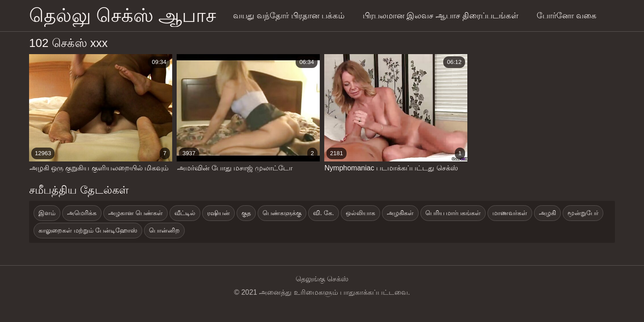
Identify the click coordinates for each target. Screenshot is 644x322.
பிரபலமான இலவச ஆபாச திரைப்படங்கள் (441, 16)
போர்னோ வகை (567, 16)
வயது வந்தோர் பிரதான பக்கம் (289, 16)
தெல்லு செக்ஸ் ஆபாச (123, 15)
